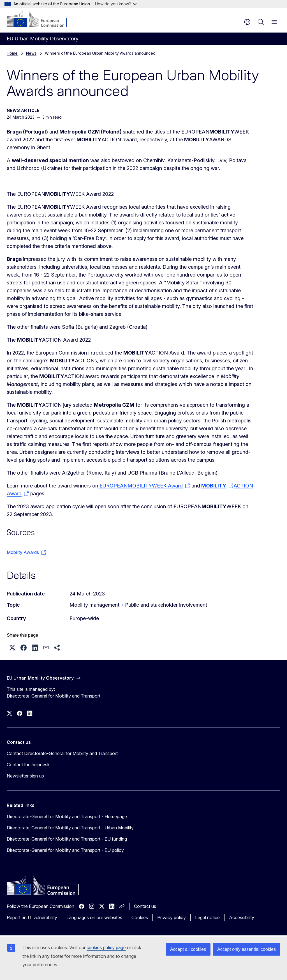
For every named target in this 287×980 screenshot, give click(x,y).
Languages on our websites (94, 917)
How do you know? (116, 4)
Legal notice (207, 917)
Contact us (145, 906)
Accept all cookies (188, 949)
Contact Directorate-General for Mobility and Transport (62, 753)
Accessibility (242, 917)
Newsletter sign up (25, 776)
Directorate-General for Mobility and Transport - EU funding (67, 839)
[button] (12, 648)
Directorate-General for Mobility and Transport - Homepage (67, 816)
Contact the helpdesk (28, 765)
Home (12, 53)
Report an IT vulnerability (32, 917)
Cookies (140, 917)
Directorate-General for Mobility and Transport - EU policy (65, 850)
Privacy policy (172, 917)
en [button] (247, 22)
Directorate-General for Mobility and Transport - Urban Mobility (70, 828)
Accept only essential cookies (247, 949)
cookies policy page (106, 948)
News (31, 53)
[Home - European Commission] (41, 20)
